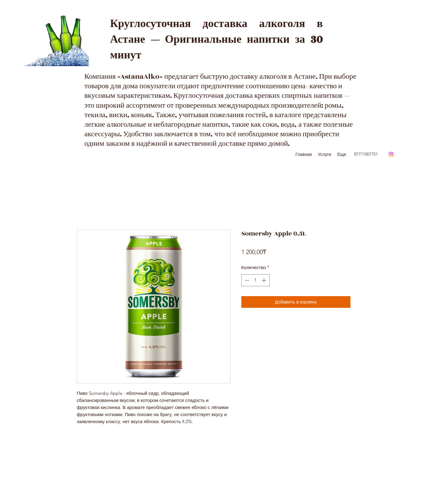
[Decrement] (246, 280)
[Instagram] (391, 154)
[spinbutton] (255, 280)
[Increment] (265, 280)
